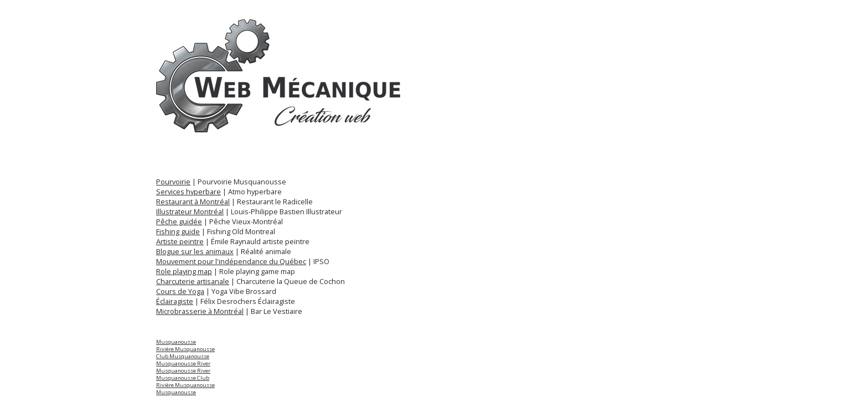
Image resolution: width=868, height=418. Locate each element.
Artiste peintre (180, 241)
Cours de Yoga (180, 291)
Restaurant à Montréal (193, 202)
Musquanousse (176, 342)
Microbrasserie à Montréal (200, 311)
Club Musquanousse (183, 356)
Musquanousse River (183, 363)
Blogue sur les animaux (195, 251)
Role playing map (184, 271)
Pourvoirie (173, 182)
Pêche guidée (179, 221)
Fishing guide (178, 231)
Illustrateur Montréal (190, 211)
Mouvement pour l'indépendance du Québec (231, 261)
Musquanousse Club (183, 378)
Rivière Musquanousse (185, 349)
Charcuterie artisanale (193, 281)
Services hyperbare (188, 192)
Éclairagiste (175, 301)
